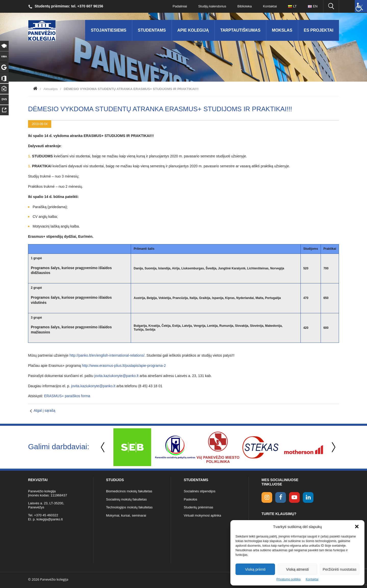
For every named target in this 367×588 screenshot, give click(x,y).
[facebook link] (281, 497)
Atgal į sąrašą (44, 410)
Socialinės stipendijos (200, 491)
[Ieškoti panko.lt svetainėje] (331, 6)
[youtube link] (294, 497)
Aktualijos (51, 89)
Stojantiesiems (108, 30)
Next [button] (333, 447)
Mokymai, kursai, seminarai (126, 515)
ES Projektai (319, 30)
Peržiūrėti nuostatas (340, 569)
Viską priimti (255, 569)
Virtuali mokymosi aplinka (202, 515)
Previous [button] (103, 447)
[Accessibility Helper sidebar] (361, 6)
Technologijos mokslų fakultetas (129, 507)
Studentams (152, 30)
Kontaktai (312, 579)
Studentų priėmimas (199, 507)
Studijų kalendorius (212, 6)
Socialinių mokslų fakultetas (126, 499)
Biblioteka (244, 6)
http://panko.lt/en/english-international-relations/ (107, 355)
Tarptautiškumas (240, 30)
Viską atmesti (298, 569)
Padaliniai (180, 6)
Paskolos (191, 499)
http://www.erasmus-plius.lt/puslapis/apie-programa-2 (124, 366)
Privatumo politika (289, 579)
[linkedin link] (308, 497)
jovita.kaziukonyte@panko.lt (117, 376)
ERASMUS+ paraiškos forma (67, 396)
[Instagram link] (267, 497)
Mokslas (282, 30)
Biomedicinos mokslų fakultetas (129, 491)
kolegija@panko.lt (50, 519)
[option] (132, 447)
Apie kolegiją (193, 30)
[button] (357, 527)
